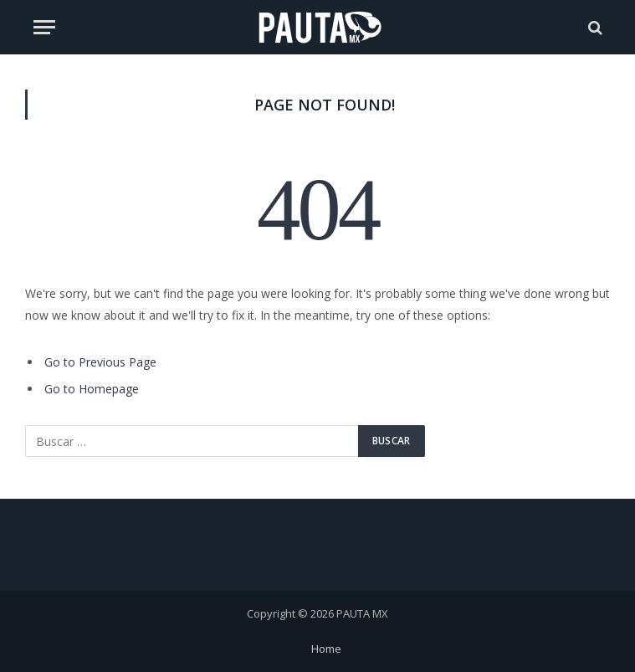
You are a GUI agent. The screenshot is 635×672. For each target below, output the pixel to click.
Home (326, 649)
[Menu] (44, 27)
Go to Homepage (92, 389)
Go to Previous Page (100, 362)
